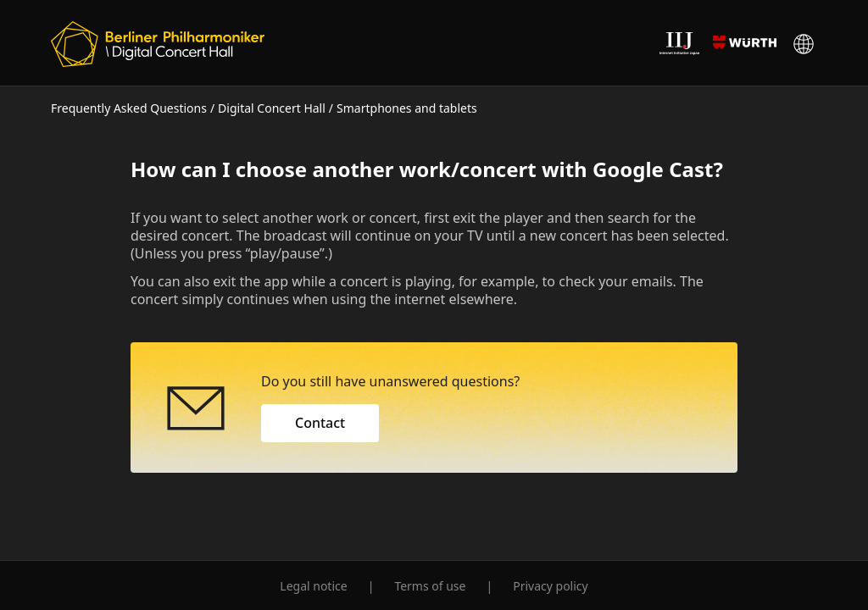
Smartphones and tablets (407, 108)
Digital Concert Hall (272, 108)
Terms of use (430, 586)
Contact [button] (320, 423)
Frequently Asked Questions (129, 108)
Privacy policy (551, 586)
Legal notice (313, 586)
